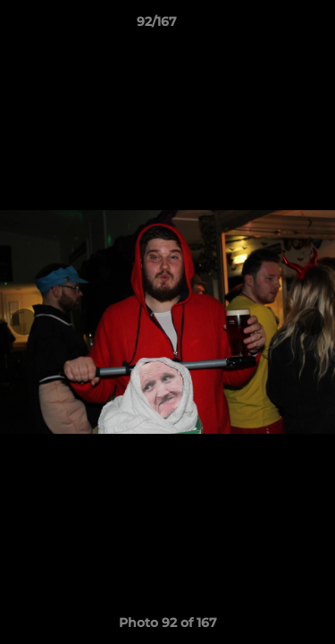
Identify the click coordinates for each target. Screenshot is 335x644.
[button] (271, 26)
